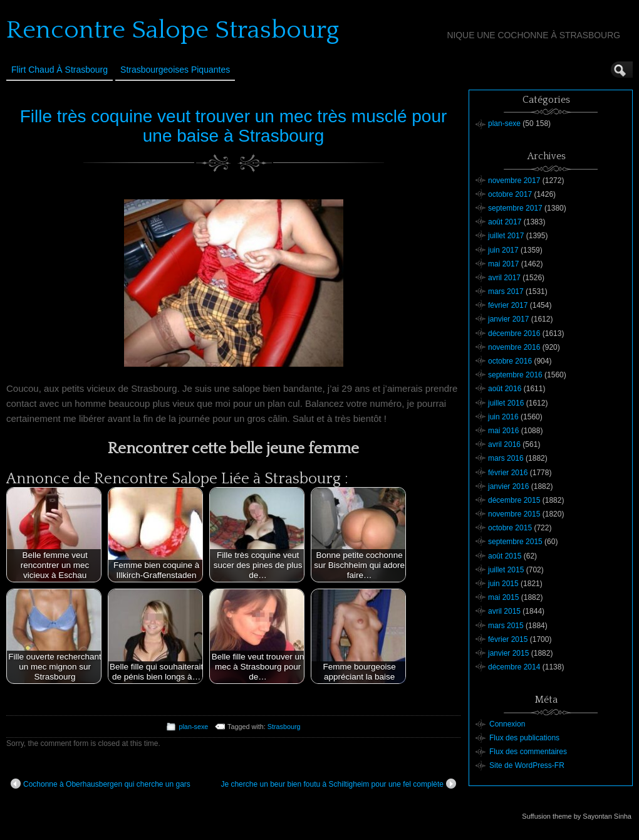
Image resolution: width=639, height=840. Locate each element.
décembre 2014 (514, 667)
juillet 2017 (506, 236)
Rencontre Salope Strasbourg (173, 30)
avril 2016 (504, 444)
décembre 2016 (514, 333)
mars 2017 (506, 291)
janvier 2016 (508, 486)
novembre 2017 (514, 181)
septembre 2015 (515, 542)
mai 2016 (503, 431)
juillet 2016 (506, 403)
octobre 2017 (510, 194)
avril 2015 (504, 611)
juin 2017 (503, 250)
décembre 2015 (514, 500)
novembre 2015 (514, 514)
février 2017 (508, 305)
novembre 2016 (514, 347)
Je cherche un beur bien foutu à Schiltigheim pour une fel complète (338, 784)
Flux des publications (524, 738)
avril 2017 (504, 278)
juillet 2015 (506, 570)
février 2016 (508, 473)
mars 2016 (506, 458)
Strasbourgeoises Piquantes (175, 70)
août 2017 (505, 222)
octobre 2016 (510, 361)
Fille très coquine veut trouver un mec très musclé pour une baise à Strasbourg (234, 126)
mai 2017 (503, 264)
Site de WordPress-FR (527, 765)
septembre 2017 (515, 208)
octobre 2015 (510, 528)
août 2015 (505, 556)
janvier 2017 (508, 319)
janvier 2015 (508, 653)
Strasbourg (284, 727)
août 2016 (505, 389)
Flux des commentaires (528, 752)
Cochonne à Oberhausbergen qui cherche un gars (101, 784)
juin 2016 (503, 417)
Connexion (507, 724)
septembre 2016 (515, 375)
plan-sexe (193, 727)
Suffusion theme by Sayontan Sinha (577, 816)
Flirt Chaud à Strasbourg (60, 70)
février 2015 (508, 639)
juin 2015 (503, 584)
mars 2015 (506, 626)
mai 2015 (503, 597)
